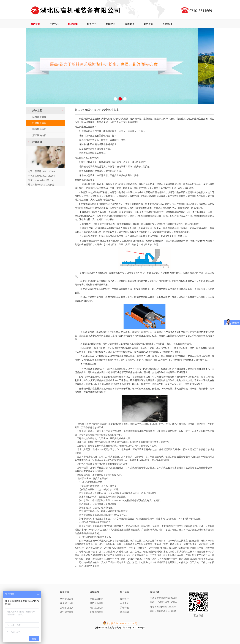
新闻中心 (111, 24)
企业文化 (124, 603)
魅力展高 (148, 24)
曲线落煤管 (36, 599)
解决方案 (73, 24)
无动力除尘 (36, 603)
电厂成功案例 (97, 608)
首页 (78, 110)
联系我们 (124, 612)
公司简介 (124, 599)
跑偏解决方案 (39, 129)
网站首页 (35, 24)
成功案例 (129, 24)
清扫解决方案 (39, 135)
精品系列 (35, 612)
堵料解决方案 (39, 117)
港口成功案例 (97, 603)
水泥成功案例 (97, 599)
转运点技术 (36, 608)
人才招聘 (167, 24)
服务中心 (92, 24)
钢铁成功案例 (97, 612)
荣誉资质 (124, 608)
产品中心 (54, 24)
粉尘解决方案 (39, 123)
